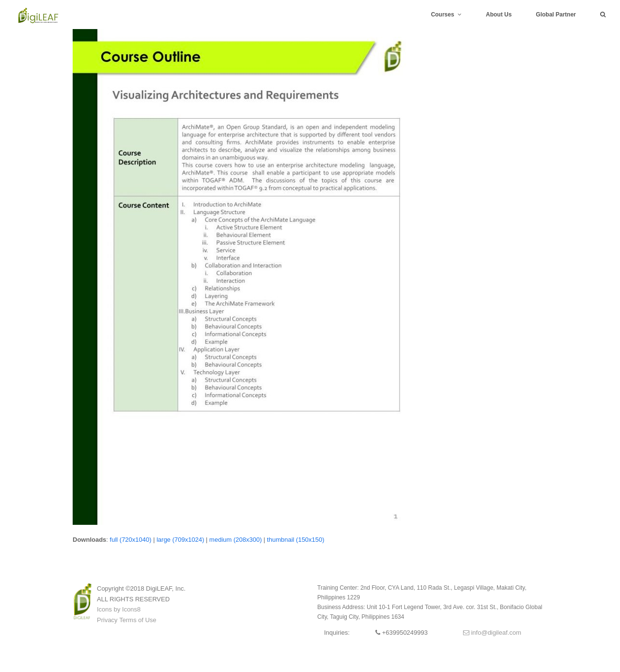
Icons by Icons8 (119, 609)
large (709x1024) (180, 540)
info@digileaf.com (492, 633)
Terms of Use (138, 620)
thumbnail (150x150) (296, 540)
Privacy (107, 620)
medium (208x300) (235, 540)
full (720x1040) (131, 540)
